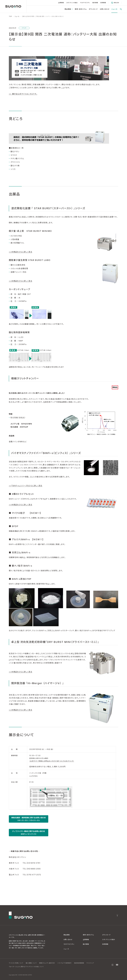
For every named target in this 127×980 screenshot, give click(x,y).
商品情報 (69, 9)
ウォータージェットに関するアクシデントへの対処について (26, 967)
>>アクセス (34, 776)
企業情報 (61, 3)
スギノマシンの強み (72, 3)
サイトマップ (90, 963)
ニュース (114, 9)
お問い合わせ (105, 9)
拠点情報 (95, 3)
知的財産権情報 (79, 963)
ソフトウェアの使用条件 (65, 963)
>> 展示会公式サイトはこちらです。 (23, 94)
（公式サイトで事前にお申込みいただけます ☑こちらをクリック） (52, 761)
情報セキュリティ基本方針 (47, 963)
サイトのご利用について (16, 963)
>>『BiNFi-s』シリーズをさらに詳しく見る (26, 486)
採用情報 (103, 3)
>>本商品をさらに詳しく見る (21, 252)
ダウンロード (93, 9)
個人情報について (31, 963)
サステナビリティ (85, 3)
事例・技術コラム (81, 9)
